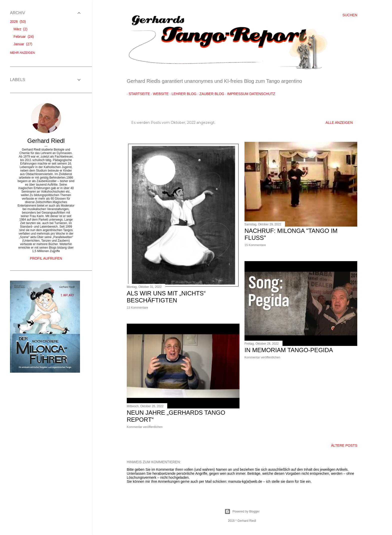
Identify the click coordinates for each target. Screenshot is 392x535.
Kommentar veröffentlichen (262, 357)
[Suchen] (350, 15)
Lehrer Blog (182, 94)
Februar (24, 37)
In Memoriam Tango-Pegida (289, 350)
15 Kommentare (255, 245)
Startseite (137, 94)
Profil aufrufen (46, 258)
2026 (18, 22)
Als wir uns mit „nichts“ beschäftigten (166, 297)
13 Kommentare (137, 308)
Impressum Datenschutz (249, 94)
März (20, 29)
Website (159, 94)
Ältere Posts (344, 445)
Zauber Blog (210, 94)
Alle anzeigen (339, 123)
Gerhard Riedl (46, 141)
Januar (23, 44)
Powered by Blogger (242, 511)
